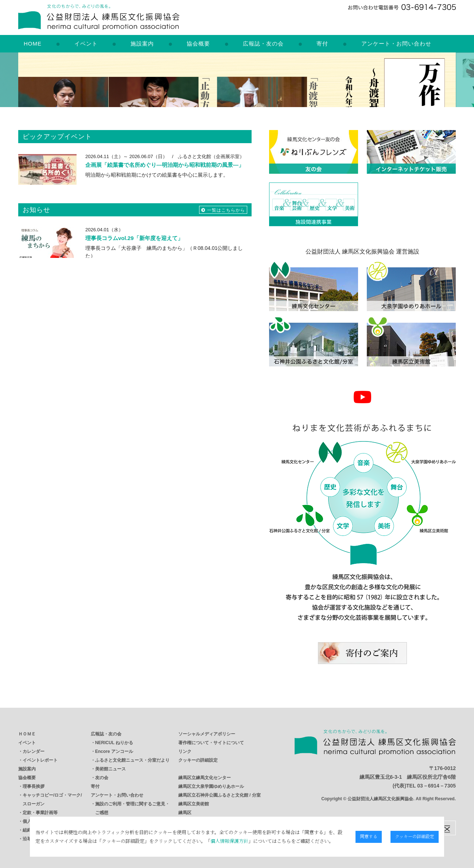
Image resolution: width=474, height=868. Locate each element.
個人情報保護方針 (194, 841)
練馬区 (185, 813)
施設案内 (142, 44)
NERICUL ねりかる (114, 743)
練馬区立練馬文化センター (205, 778)
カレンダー (34, 751)
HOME (33, 44)
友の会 (102, 778)
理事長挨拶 (34, 786)
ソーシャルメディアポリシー (207, 734)
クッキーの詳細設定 (198, 760)
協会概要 (198, 44)
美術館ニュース (110, 769)
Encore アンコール (114, 751)
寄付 (322, 44)
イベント (86, 44)
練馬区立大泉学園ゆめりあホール (211, 786)
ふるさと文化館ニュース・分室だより (132, 760)
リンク (185, 751)
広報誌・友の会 (263, 44)
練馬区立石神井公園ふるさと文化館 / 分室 (219, 795)
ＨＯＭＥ (27, 734)
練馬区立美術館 (194, 804)
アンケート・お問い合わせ (396, 44)
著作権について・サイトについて (211, 743)
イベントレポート (40, 760)
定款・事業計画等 (40, 813)
